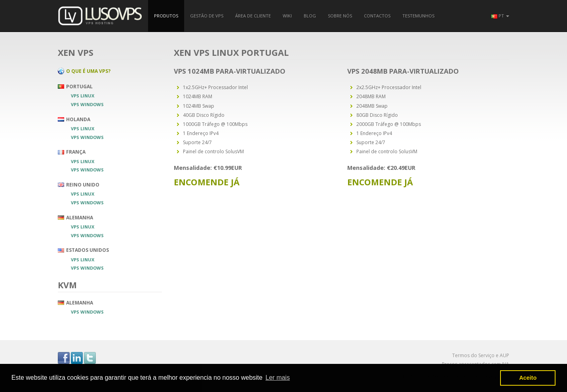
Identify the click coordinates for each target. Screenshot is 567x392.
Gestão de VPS (207, 16)
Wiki (287, 16)
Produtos (166, 16)
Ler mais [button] (278, 378)
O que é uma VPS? (88, 71)
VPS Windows (87, 104)
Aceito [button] (528, 378)
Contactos (377, 16)
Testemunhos (418, 16)
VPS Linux (83, 96)
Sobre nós (340, 16)
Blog (310, 16)
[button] (500, 16)
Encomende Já (207, 182)
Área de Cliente (253, 16)
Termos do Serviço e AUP (481, 355)
